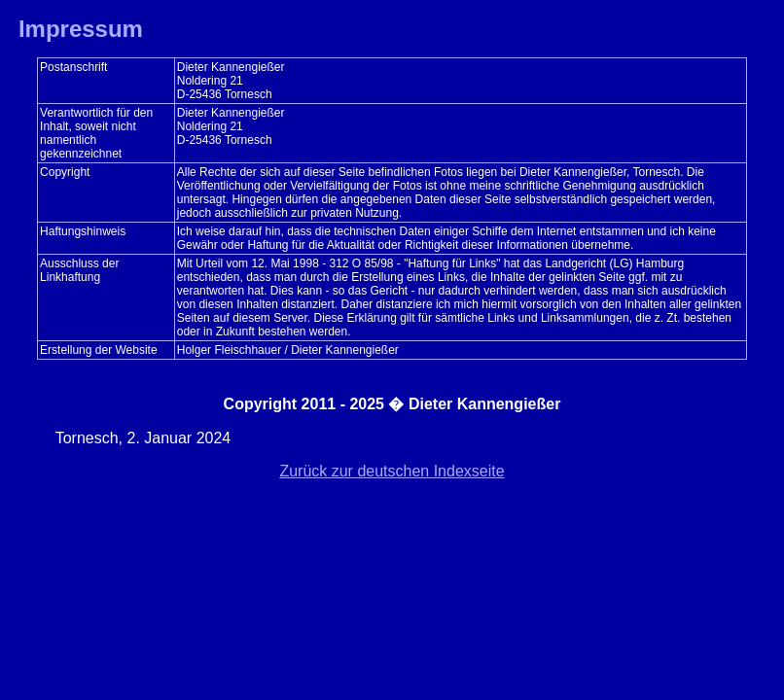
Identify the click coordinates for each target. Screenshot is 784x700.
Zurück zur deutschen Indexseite (392, 471)
